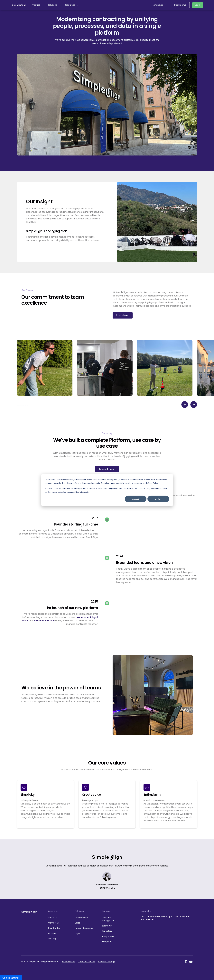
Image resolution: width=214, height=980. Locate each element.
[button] (37, 5)
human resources (44, 621)
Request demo (107, 469)
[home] (19, 5)
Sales (78, 923)
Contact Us (54, 923)
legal (95, 617)
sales (25, 621)
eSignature (107, 926)
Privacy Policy (68, 962)
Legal (78, 933)
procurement (83, 617)
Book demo (180, 5)
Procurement (82, 918)
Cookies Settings (107, 962)
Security (52, 938)
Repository (107, 931)
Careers (52, 933)
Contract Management (109, 919)
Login (198, 5)
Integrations (108, 936)
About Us (53, 918)
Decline (158, 499)
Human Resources (84, 928)
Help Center (54, 928)
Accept (136, 499)
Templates (107, 941)
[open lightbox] (45, 368)
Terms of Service (87, 962)
